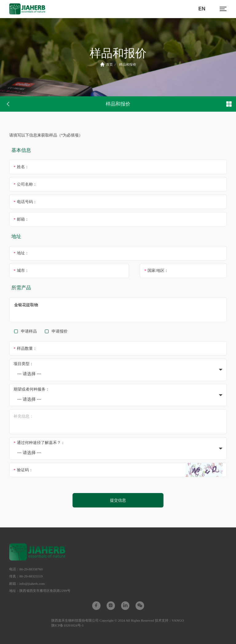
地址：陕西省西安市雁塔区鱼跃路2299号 (40, 591)
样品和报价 (128, 64)
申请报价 (60, 331)
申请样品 (29, 331)
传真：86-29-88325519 (26, 576)
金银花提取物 (118, 310)
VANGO (178, 620)
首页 (106, 64)
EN (202, 9)
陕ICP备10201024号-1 (68, 625)
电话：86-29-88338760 (26, 569)
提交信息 (118, 500)
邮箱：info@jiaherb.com (27, 584)
